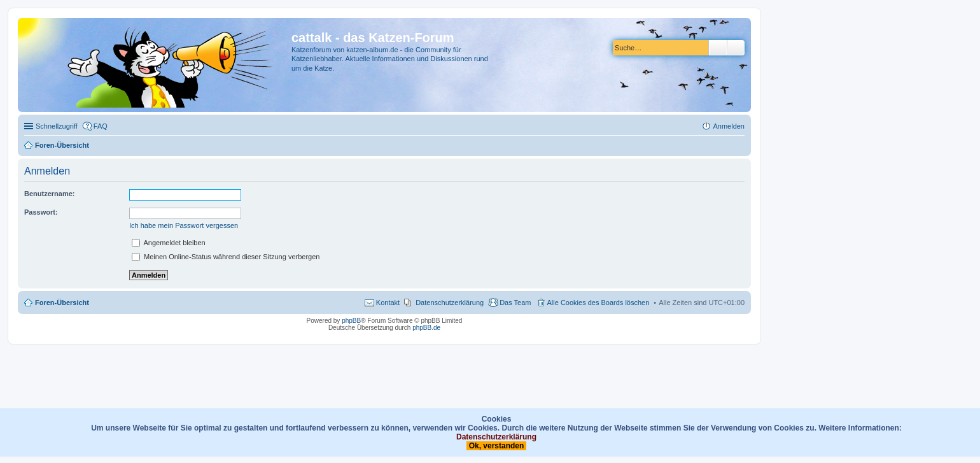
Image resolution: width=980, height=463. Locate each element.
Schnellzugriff (57, 126)
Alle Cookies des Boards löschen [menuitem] (598, 303)
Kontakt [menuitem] (388, 303)
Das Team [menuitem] (515, 303)
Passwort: (41, 212)
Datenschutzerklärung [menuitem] (450, 303)
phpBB (351, 321)
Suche (718, 48)
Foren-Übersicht (62, 303)
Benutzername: (49, 194)
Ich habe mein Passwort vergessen (184, 225)
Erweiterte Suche (736, 48)
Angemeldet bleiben (169, 243)
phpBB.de (426, 328)
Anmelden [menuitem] (729, 126)
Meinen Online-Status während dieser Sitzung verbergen (226, 257)
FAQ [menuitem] (101, 126)
